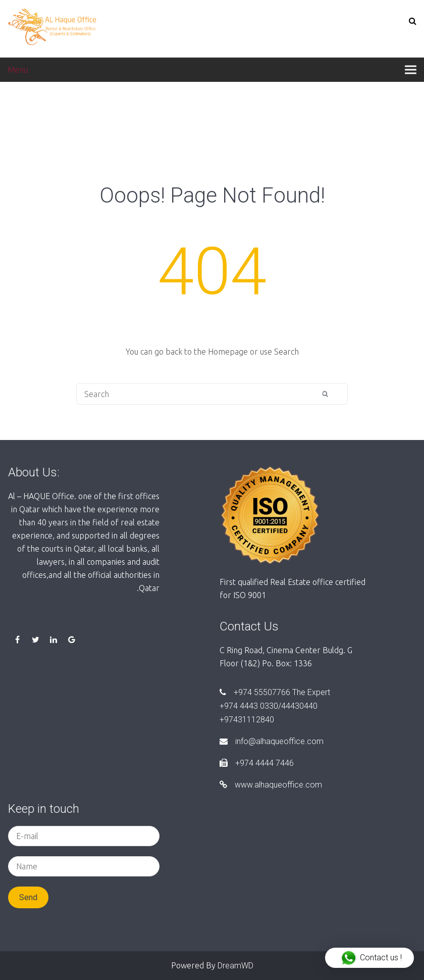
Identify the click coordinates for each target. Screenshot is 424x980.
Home (19, 112)
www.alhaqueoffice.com (271, 785)
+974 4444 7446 (257, 763)
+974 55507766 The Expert (275, 692)
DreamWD (235, 966)
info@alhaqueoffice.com (272, 741)
